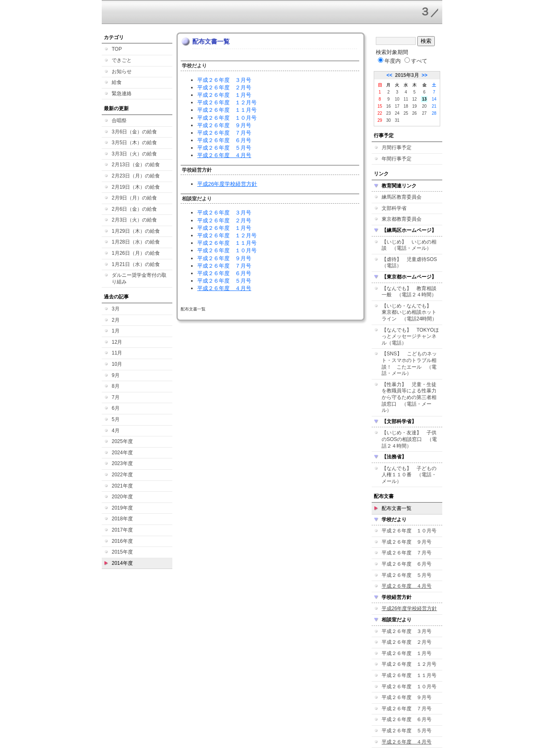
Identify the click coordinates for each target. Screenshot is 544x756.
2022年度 (122, 475)
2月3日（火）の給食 (134, 220)
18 (406, 106)
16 (388, 106)
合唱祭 (119, 121)
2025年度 (122, 441)
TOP (117, 49)
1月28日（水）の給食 (136, 242)
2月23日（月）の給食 (136, 176)
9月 (116, 375)
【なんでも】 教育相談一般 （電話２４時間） (409, 292)
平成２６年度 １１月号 (227, 110)
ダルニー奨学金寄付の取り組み (139, 278)
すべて (416, 61)
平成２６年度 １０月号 (227, 118)
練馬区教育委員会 (402, 197)
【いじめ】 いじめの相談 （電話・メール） (409, 245)
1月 (116, 331)
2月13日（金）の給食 (136, 165)
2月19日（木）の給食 (136, 187)
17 (397, 106)
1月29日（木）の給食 (136, 231)
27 (424, 113)
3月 (116, 309)
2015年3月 (407, 75)
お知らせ (122, 71)
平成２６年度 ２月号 (224, 87)
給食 (117, 82)
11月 (117, 353)
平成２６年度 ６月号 (224, 140)
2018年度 (122, 519)
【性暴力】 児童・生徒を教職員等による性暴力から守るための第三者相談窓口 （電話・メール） (409, 397)
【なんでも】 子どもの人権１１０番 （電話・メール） (409, 475)
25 (406, 113)
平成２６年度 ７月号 (224, 133)
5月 (116, 419)
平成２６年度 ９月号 (224, 125)
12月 (117, 342)
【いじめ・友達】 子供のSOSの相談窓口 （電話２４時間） (409, 439)
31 (397, 120)
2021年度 (122, 486)
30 (388, 120)
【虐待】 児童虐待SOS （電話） (412, 263)
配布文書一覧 (397, 508)
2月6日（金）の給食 (134, 209)
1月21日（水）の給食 (136, 264)
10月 (117, 364)
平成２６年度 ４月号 (224, 155)
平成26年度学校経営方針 (227, 184)
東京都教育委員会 (402, 219)
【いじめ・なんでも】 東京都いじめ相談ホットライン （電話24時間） (409, 312)
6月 (116, 408)
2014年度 (122, 563)
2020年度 (122, 497)
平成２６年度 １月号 (224, 95)
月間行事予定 (397, 148)
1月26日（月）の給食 (136, 253)
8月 (116, 386)
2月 (116, 320)
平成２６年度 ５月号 (224, 148)
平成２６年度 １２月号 (227, 102)
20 (424, 106)
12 (415, 99)
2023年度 (122, 463)
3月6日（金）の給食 (134, 132)
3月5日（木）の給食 (134, 143)
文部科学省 (394, 208)
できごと (122, 60)
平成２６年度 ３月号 (224, 80)
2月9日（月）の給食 (134, 198)
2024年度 (122, 453)
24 (397, 113)
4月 (116, 431)
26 (415, 113)
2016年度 (122, 541)
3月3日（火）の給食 (134, 154)
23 (388, 113)
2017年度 (122, 530)
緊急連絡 (122, 94)
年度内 (389, 61)
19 (415, 106)
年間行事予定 (397, 159)
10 (397, 99)
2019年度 (122, 508)
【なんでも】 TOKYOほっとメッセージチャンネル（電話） (410, 336)
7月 (116, 397)
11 (406, 99)
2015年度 (122, 552)
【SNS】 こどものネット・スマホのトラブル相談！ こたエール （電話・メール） (409, 363)
